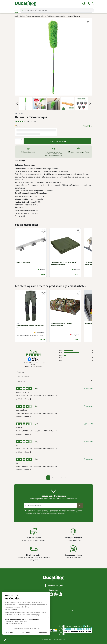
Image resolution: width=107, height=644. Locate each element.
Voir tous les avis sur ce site (33, 367)
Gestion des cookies (60, 639)
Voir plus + (20, 517)
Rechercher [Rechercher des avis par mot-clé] (54, 381)
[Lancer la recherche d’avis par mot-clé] (92, 381)
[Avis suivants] (65, 478)
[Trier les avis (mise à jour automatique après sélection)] (55, 376)
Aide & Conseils (39, 619)
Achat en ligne (39, 610)
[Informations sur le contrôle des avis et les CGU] (44, 363)
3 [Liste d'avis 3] (57, 478)
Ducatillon (37, 606)
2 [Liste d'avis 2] (52, 478)
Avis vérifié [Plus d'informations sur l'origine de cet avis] (90, 389)
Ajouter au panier (59, 141)
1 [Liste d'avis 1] (48, 478)
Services (37, 615)
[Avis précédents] (44, 477)
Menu (16, 10)
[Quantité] (19, 141)
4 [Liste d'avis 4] (61, 478)
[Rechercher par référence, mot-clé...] (57, 10)
